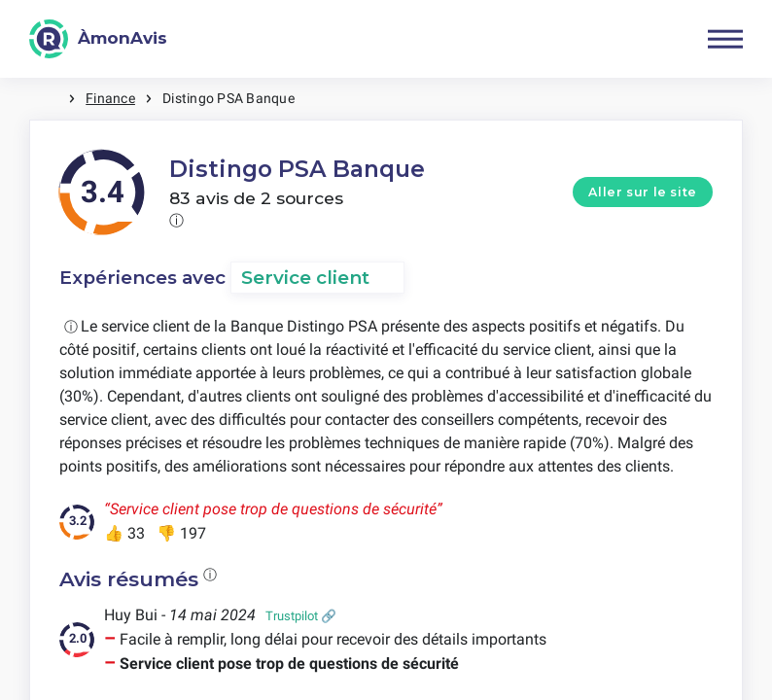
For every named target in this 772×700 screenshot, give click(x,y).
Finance (110, 98)
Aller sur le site (643, 192)
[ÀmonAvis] (98, 39)
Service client (305, 278)
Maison (49, 99)
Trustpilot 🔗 (301, 616)
